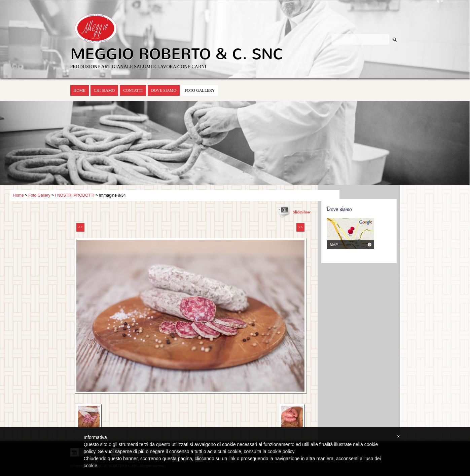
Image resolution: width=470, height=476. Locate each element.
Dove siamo (164, 90)
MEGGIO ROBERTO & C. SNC (177, 54)
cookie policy (281, 451)
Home (80, 90)
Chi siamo (104, 90)
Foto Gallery (200, 90)
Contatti (133, 90)
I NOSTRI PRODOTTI (75, 195)
